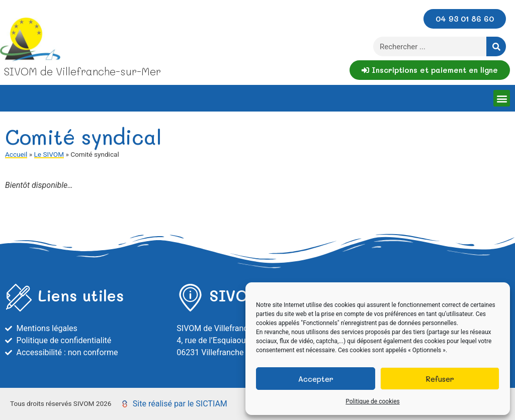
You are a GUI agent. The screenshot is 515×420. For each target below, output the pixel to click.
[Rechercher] (496, 46)
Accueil (16, 154)
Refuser (440, 379)
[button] (502, 98)
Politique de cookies (372, 401)
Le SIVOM (49, 154)
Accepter (316, 379)
